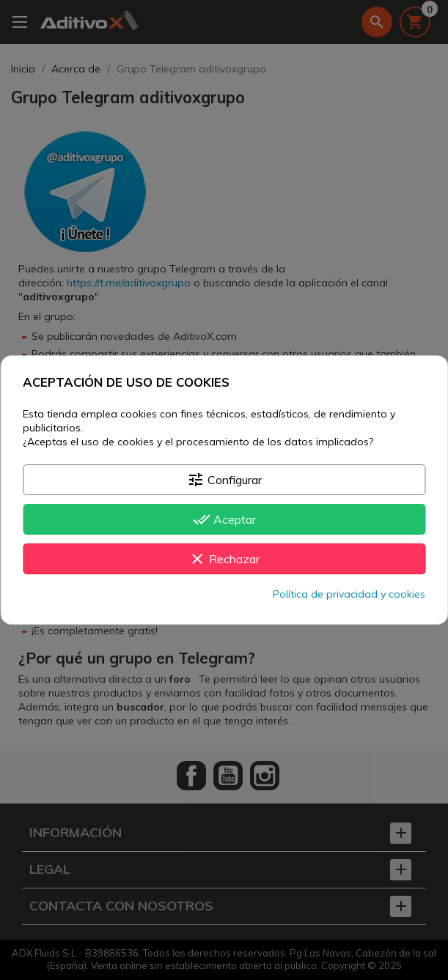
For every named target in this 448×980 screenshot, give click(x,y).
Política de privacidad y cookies (349, 594)
